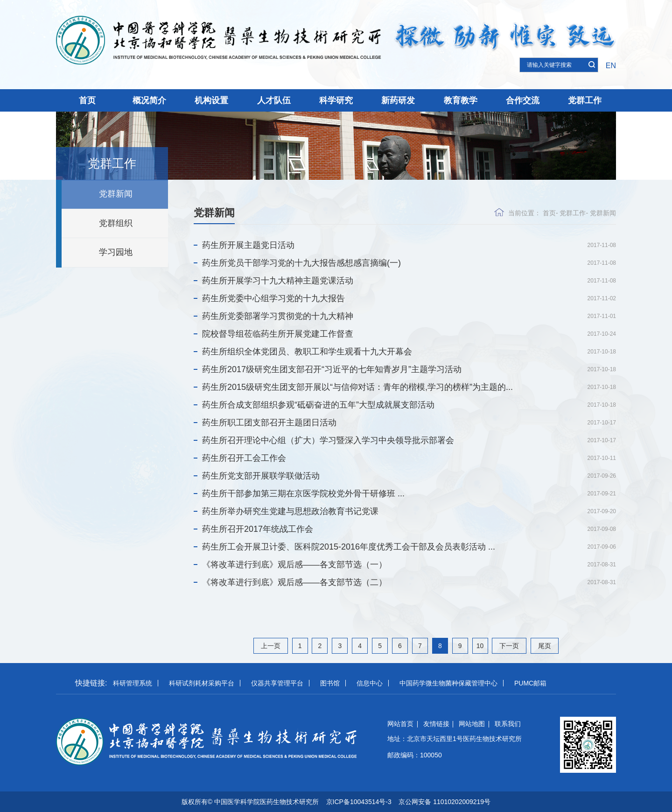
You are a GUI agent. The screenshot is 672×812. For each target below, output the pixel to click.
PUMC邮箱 (530, 683)
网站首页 (400, 724)
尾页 (545, 646)
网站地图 (472, 724)
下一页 (509, 646)
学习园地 (116, 252)
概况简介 (149, 100)
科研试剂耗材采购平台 (202, 683)
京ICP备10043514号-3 (359, 802)
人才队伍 (274, 100)
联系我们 (508, 724)
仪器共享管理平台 (277, 683)
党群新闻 (116, 194)
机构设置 (211, 100)
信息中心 (370, 683)
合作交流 (523, 100)
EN (611, 66)
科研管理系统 (133, 683)
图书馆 (330, 683)
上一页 (271, 646)
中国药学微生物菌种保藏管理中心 (448, 683)
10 (480, 646)
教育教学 (461, 100)
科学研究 (336, 100)
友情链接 (436, 724)
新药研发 (398, 100)
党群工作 (585, 100)
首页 (87, 100)
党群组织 (116, 223)
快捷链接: (91, 683)
